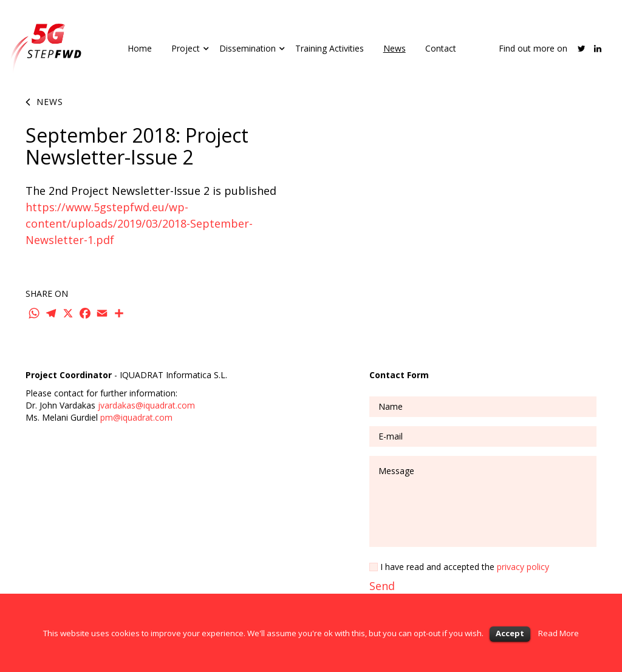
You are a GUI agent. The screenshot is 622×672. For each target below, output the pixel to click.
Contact (441, 48)
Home (140, 48)
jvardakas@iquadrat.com (146, 405)
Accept (510, 633)
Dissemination (248, 48)
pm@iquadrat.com (136, 417)
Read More (559, 633)
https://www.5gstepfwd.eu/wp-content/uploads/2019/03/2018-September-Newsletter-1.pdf (139, 223)
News (395, 48)
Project (186, 48)
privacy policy (523, 567)
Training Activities (330, 48)
